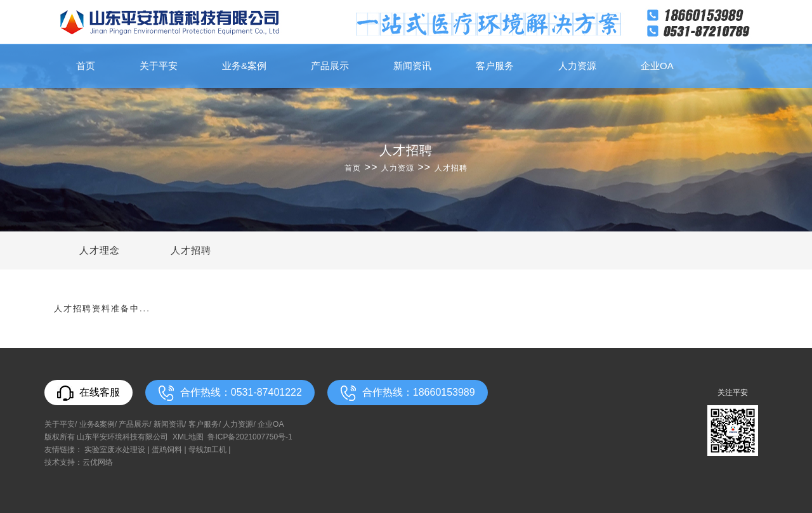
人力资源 (577, 66)
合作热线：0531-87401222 (230, 393)
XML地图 (188, 437)
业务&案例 (244, 66)
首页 (86, 66)
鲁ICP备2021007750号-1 (250, 437)
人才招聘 (451, 168)
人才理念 (100, 250)
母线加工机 (207, 450)
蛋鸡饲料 (167, 450)
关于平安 (159, 66)
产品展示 (330, 66)
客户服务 (495, 66)
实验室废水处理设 (115, 450)
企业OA (657, 66)
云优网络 (98, 462)
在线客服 (88, 393)
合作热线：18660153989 (408, 393)
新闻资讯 (412, 66)
